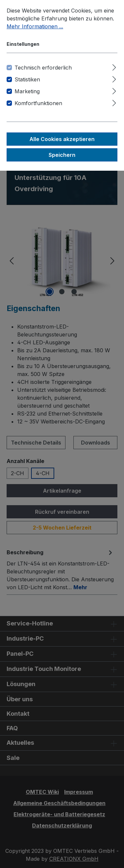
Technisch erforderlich (43, 68)
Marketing (27, 91)
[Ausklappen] (114, 66)
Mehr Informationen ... (35, 26)
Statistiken (27, 79)
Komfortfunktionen (38, 103)
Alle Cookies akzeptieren (62, 139)
